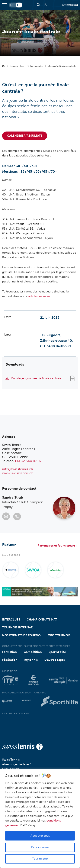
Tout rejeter (40, 859)
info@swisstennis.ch (17, 469)
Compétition (17, 66)
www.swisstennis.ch (18, 473)
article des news (39, 296)
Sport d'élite (57, 652)
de (12, 5)
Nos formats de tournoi (22, 635)
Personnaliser (40, 847)
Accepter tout (40, 836)
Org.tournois (59, 635)
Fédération (10, 660)
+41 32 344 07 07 (28, 461)
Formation (9, 652)
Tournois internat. (18, 627)
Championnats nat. (42, 620)
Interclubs (36, 66)
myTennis (31, 660)
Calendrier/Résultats (25, 136)
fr (19, 5)
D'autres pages (55, 660)
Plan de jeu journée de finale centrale (36, 378)
